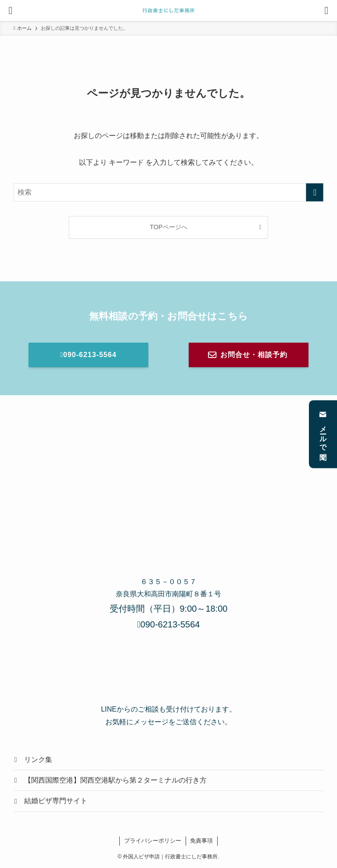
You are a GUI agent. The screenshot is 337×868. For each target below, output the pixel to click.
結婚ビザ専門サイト (56, 801)
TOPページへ (168, 227)
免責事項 (201, 841)
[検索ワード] (169, 192)
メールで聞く (323, 434)
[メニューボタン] (11, 11)
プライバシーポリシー (153, 841)
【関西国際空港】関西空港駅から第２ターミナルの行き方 (115, 780)
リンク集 (38, 760)
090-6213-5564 (169, 624)
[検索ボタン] (326, 11)
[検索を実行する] (315, 192)
